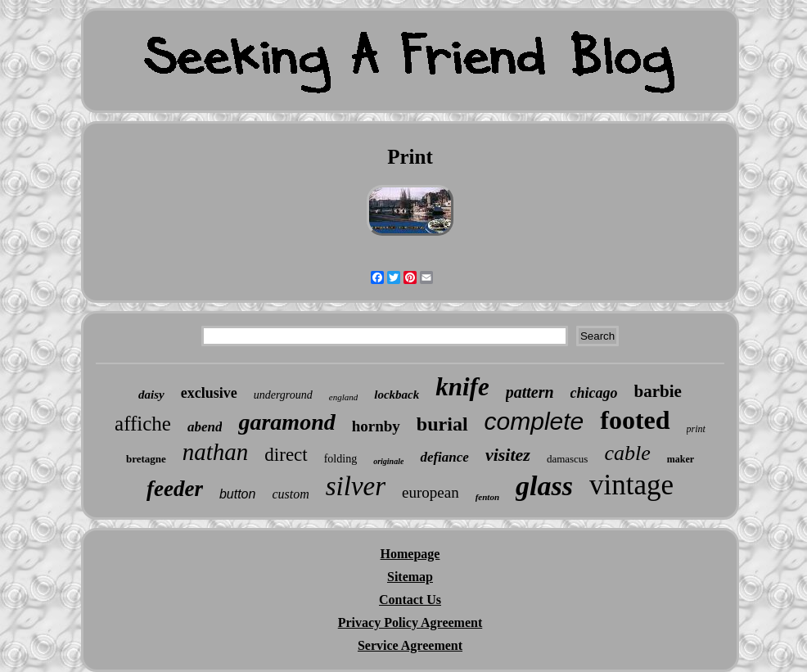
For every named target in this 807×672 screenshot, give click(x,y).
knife (462, 387)
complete (534, 421)
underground (283, 395)
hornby (376, 426)
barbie (658, 391)
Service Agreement (410, 645)
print (696, 429)
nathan (216, 452)
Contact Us (410, 600)
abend (205, 427)
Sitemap (410, 577)
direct (286, 455)
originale (388, 461)
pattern (530, 392)
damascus (568, 459)
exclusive (209, 393)
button (237, 494)
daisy (151, 395)
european (431, 492)
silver (356, 486)
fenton (487, 497)
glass (544, 486)
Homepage (410, 554)
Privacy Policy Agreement (410, 622)
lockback (397, 395)
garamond (286, 422)
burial (442, 424)
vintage (631, 485)
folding (340, 459)
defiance (444, 457)
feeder (175, 489)
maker (681, 459)
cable (627, 453)
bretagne (146, 459)
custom (290, 494)
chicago (594, 393)
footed (635, 420)
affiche (143, 424)
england (343, 397)
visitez (508, 455)
